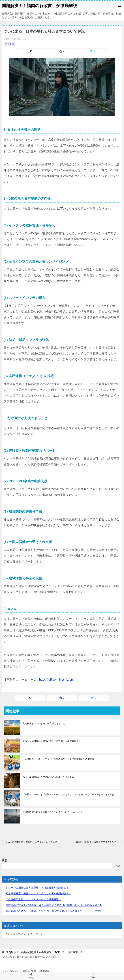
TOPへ (93, 976)
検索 (4, 860)
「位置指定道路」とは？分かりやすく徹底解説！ (33, 899)
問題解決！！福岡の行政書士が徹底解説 (41, 5)
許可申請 (10, 44)
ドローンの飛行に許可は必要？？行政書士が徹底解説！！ (52, 741)
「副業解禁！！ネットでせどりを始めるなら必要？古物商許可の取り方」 (60, 759)
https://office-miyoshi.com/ (57, 680)
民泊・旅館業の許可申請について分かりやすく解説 (48, 777)
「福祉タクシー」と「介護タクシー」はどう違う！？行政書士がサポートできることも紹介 (69, 795)
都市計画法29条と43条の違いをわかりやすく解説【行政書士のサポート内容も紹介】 (54, 905)
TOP (33, 952)
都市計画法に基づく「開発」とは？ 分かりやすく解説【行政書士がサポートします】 (54, 911)
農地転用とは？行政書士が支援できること (44, 723)
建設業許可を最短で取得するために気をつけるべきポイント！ (54, 812)
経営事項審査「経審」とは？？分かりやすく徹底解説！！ (39, 893)
